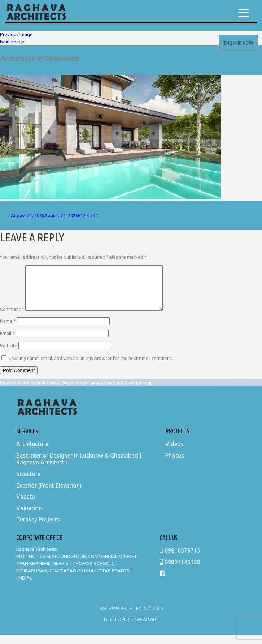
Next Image (12, 42)
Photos (175, 464)
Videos (174, 452)
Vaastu (26, 505)
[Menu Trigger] (244, 13)
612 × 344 (88, 215)
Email (7, 342)
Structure (28, 482)
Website (9, 354)
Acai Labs (147, 628)
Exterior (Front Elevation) (49, 494)
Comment (12, 318)
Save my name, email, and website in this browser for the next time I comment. (90, 367)
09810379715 (180, 559)
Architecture (32, 452)
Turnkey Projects (38, 528)
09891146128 (180, 571)
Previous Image (16, 34)
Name (8, 330)
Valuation (29, 517)
